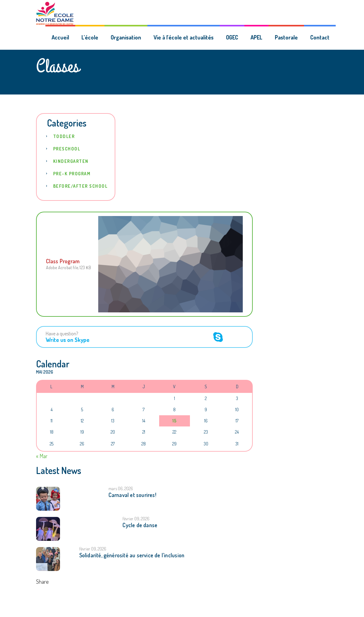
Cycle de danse (140, 525)
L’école (90, 37)
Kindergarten (71, 161)
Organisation (126, 37)
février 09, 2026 (136, 519)
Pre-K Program (72, 174)
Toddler (64, 136)
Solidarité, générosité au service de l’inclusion (132, 555)
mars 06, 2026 (121, 488)
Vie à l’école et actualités (184, 37)
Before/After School (81, 186)
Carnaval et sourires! (132, 495)
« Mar (42, 456)
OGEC (232, 37)
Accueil (60, 37)
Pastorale (286, 37)
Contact (320, 37)
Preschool (67, 149)
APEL (256, 37)
